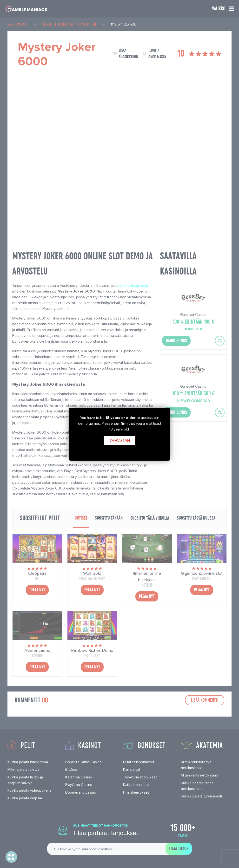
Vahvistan (120, 441)
